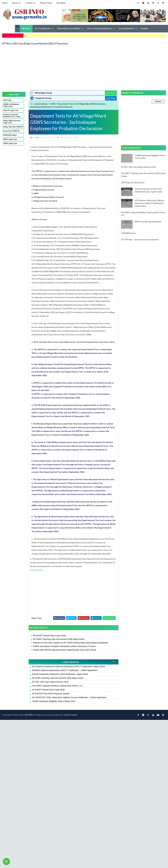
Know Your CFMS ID (11, 131)
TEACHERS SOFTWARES (69, 28)
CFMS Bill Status (10, 135)
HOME (26, 28)
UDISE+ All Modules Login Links (11, 105)
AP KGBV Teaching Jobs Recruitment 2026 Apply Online (59, 639)
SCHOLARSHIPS (126, 28)
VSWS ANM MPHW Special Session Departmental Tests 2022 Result (64, 650)
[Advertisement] (57, 67)
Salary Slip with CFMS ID (13, 127)
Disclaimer (61, 3)
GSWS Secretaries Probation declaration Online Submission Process (64, 646)
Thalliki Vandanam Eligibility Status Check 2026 (54, 701)
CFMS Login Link (10, 143)
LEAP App (7, 100)
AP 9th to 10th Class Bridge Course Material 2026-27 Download (35, 43)
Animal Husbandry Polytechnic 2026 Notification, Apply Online (60, 674)
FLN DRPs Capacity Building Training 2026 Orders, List (57, 686)
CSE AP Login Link (11, 110)
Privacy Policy (46, 3)
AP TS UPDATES (43, 28)
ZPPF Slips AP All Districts (133, 182)
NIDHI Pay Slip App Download (148, 221)
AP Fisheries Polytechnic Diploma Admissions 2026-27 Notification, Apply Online (68, 666)
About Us (16, 3)
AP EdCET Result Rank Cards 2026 (49, 636)
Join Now (111, 93)
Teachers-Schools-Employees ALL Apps (12, 116)
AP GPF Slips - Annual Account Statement (140, 239)
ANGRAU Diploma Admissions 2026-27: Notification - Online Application (65, 670)
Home (5, 3)
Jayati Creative (71, 715)
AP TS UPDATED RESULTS (99, 28)
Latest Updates (41, 104)
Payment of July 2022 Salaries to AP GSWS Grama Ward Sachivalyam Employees (70, 643)
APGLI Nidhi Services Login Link (12, 122)
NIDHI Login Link (10, 139)
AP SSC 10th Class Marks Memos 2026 (50, 682)
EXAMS (144, 28)
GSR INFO (29, 715)
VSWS (53, 104)
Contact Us (30, 3)
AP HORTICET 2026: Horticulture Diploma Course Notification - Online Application (69, 697)
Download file (37, 570)
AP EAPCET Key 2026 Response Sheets (51, 694)
